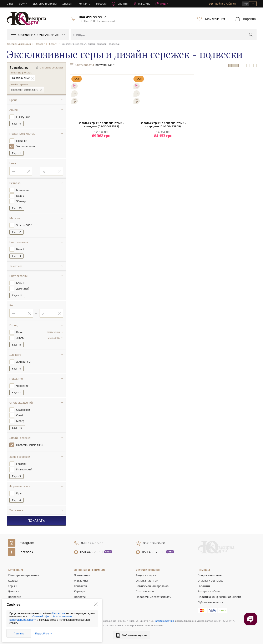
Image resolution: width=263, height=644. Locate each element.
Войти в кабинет (222, 4)
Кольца (13, 581)
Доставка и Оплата (45, 4)
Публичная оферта (210, 602)
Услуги (23, 4)
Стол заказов (145, 591)
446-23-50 (91, 552)
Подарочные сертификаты (154, 597)
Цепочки (14, 591)
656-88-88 (154, 543)
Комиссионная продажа (152, 586)
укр (246, 3)
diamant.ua (59, 613)
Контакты (84, 4)
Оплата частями (147, 581)
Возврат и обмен (209, 591)
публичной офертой (42, 616)
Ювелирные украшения (24, 575)
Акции (162, 4)
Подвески (14, 597)
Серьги (12, 586)
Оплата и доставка (211, 581)
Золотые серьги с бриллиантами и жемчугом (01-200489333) (101, 125)
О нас (10, 4)
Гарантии (120, 4)
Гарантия (204, 586)
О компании (82, 575)
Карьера (80, 591)
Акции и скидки (146, 575)
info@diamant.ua (164, 621)
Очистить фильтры (51, 68)
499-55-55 (92, 543)
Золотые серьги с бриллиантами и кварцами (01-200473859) (163, 125)
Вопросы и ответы (210, 575)
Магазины (142, 4)
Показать (36, 521)
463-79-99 (153, 552)
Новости (101, 4)
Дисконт (68, 4)
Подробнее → (44, 633)
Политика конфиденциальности (219, 597)
